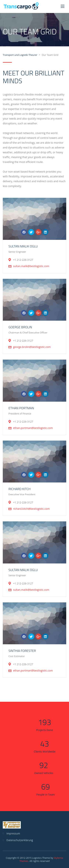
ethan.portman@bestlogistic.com (33, 428)
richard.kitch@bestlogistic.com (31, 509)
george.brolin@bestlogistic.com (32, 347)
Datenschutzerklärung (20, 840)
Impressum (13, 833)
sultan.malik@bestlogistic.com (31, 266)
